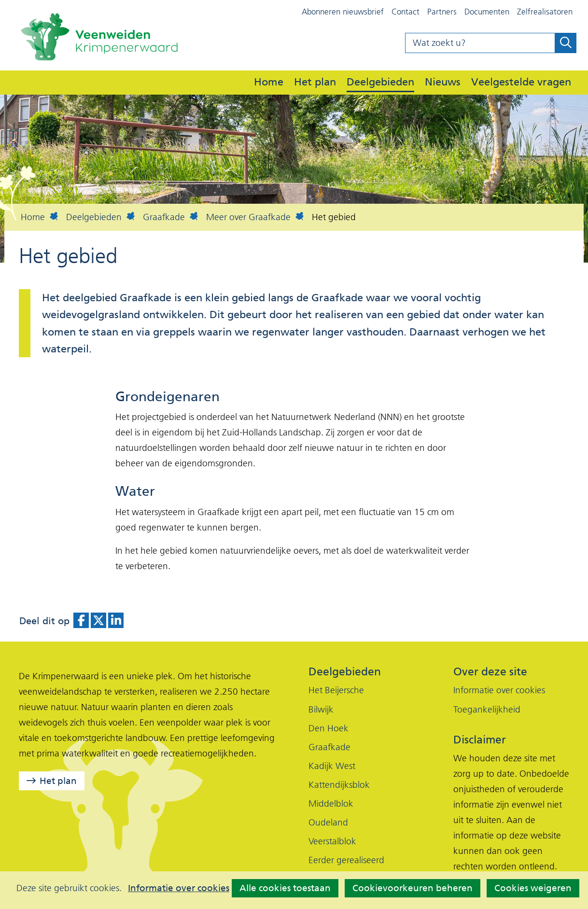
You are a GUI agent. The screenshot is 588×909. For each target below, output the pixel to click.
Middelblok (331, 804)
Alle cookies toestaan (285, 888)
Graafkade (329, 747)
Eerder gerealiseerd (346, 860)
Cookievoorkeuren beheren (413, 888)
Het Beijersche (336, 690)
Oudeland (328, 822)
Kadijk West (332, 766)
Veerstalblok (332, 841)
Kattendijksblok (339, 785)
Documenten (487, 12)
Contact (406, 12)
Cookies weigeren (533, 888)
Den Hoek (329, 728)
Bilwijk (321, 709)
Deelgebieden (380, 82)
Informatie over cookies (179, 888)
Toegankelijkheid (487, 709)
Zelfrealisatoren (545, 12)
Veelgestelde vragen (521, 82)
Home (269, 82)
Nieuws (443, 82)
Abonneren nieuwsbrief (343, 12)
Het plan (315, 82)
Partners (442, 12)
